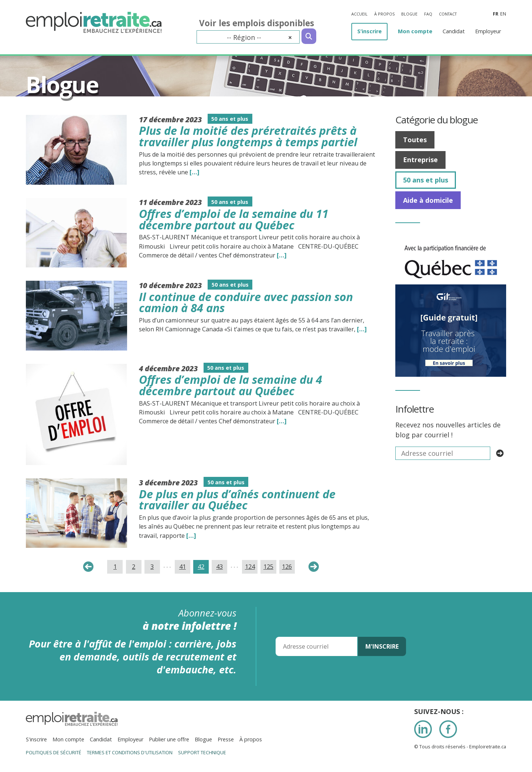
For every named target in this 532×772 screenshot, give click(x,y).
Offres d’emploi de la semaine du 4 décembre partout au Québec (231, 385)
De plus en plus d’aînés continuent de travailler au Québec (237, 500)
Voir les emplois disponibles (257, 23)
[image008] (451, 289)
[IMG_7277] (451, 241)
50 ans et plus (426, 180)
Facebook (448, 729)
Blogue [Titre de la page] (62, 84)
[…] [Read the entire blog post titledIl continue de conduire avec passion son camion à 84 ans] (362, 329)
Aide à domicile (428, 200)
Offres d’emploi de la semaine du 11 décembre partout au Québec (234, 219)
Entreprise (420, 160)
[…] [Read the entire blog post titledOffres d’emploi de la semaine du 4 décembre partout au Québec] (282, 421)
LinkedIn (423, 729)
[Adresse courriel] (316, 646)
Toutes (415, 140)
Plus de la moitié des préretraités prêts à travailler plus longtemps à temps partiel (248, 136)
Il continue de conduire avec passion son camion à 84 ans (246, 302)
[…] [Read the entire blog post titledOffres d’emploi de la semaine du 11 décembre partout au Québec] (282, 255)
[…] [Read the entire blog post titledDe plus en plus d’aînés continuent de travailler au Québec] (191, 536)
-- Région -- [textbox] (259, 37)
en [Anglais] (503, 14)
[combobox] (248, 37)
